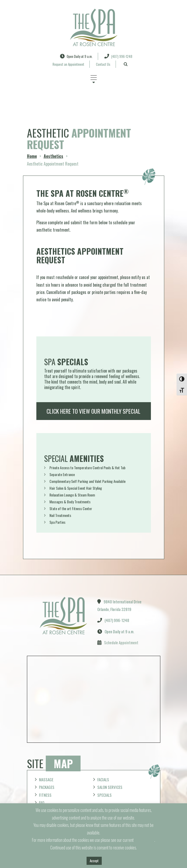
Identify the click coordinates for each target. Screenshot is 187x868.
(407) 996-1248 (118, 56)
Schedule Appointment (121, 642)
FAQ (42, 803)
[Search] (126, 64)
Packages (47, 787)
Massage (46, 779)
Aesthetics (53, 156)
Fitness (45, 795)
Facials (103, 779)
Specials (104, 795)
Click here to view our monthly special (93, 411)
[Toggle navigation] (94, 78)
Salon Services (110, 787)
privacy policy (144, 840)
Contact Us (103, 64)
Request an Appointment (68, 64)
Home (32, 156)
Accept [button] (94, 861)
